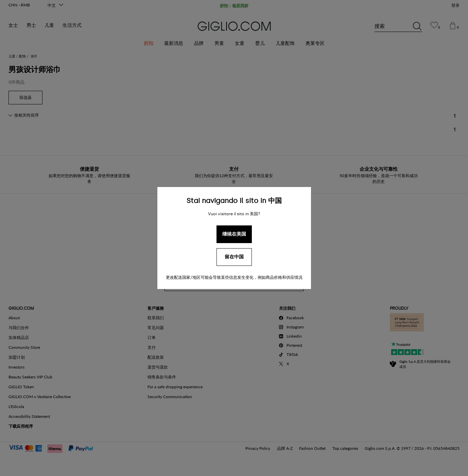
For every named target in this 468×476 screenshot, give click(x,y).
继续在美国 (234, 234)
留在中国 (234, 257)
